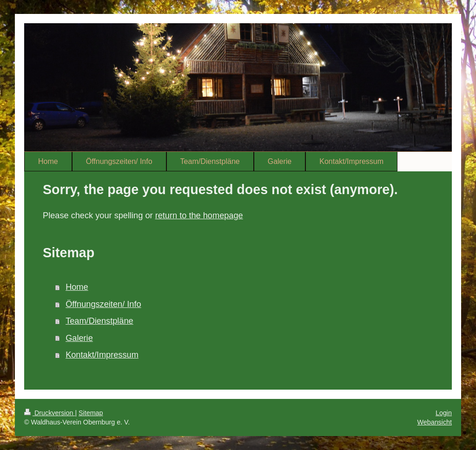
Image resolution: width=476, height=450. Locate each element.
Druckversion (50, 413)
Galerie (79, 338)
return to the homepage (199, 215)
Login (444, 413)
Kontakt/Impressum (102, 355)
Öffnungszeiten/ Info (103, 304)
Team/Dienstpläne (99, 321)
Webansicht (435, 422)
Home (77, 287)
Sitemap (91, 413)
